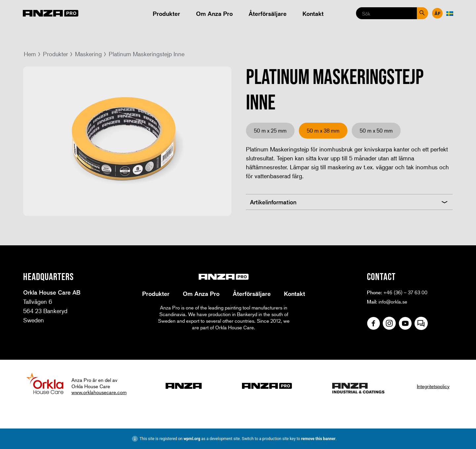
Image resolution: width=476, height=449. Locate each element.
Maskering (88, 54)
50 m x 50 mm (376, 130)
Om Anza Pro (214, 14)
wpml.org (192, 439)
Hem (30, 54)
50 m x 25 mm (270, 130)
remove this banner (318, 439)
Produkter (166, 14)
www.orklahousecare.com (99, 392)
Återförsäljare (268, 14)
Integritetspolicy (433, 386)
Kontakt (313, 14)
